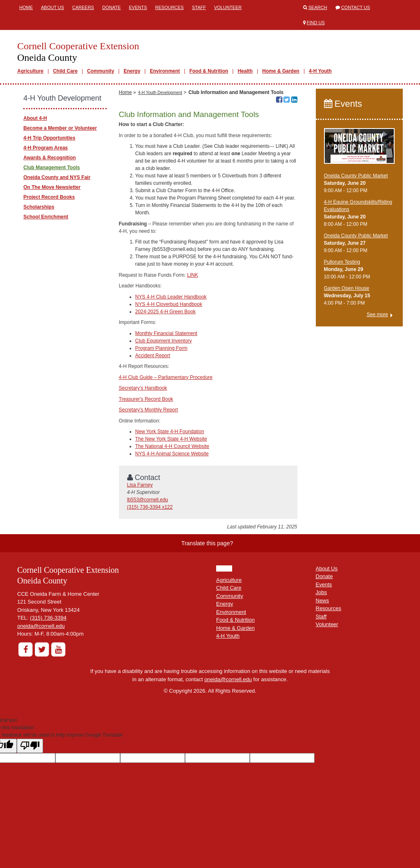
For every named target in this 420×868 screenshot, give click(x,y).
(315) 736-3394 (48, 618)
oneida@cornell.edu (41, 626)
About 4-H (35, 118)
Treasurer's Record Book (146, 399)
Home (26, 7)
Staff (199, 7)
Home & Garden (281, 71)
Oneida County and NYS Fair (57, 177)
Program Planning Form (161, 348)
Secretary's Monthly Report (148, 410)
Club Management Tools (52, 168)
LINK (193, 275)
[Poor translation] (30, 746)
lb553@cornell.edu (148, 500)
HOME (224, 568)
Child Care (65, 71)
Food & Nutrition (209, 71)
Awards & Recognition (50, 158)
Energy (132, 71)
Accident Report (153, 356)
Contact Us (356, 7)
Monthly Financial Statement (166, 333)
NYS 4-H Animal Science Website (172, 454)
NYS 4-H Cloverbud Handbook (169, 304)
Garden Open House (347, 288)
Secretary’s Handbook (143, 388)
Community (100, 71)
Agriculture (30, 71)
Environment (165, 71)
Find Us (316, 23)
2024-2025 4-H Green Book (165, 312)
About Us (52, 7)
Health (245, 71)
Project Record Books (49, 197)
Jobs (321, 592)
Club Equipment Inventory (164, 341)
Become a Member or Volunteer (60, 128)
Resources (169, 7)
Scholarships (39, 207)
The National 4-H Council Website (172, 446)
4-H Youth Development (160, 93)
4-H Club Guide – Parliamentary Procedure (166, 377)
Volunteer (228, 7)
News (323, 600)
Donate (111, 7)
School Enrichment (46, 217)
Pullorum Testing (342, 262)
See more (377, 315)
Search (318, 7)
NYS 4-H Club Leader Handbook (171, 297)
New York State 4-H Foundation (170, 432)
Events (138, 7)
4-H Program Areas (46, 148)
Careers (83, 7)
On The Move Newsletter (52, 187)
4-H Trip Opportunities (49, 138)
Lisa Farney (140, 485)
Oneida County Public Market (356, 176)
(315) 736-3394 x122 (150, 507)
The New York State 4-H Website (171, 439)
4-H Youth (320, 71)
